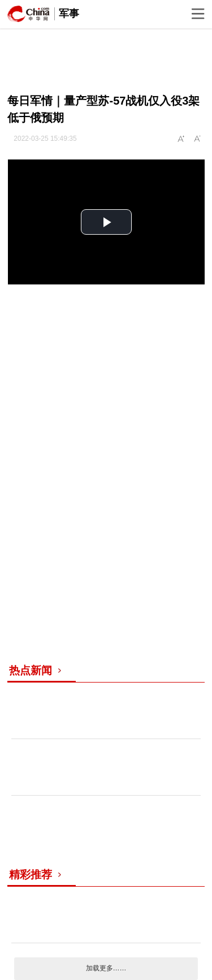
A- (198, 139)
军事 (69, 14)
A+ (181, 139)
